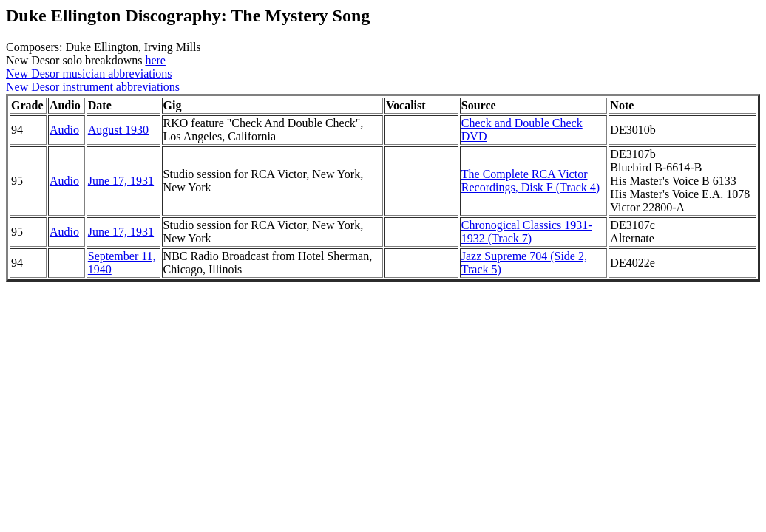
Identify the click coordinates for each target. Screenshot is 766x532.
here (155, 60)
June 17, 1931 (121, 181)
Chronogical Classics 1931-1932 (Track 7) (527, 232)
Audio (64, 130)
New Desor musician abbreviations (89, 74)
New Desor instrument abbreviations (93, 87)
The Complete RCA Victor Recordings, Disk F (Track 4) (531, 181)
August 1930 (118, 130)
